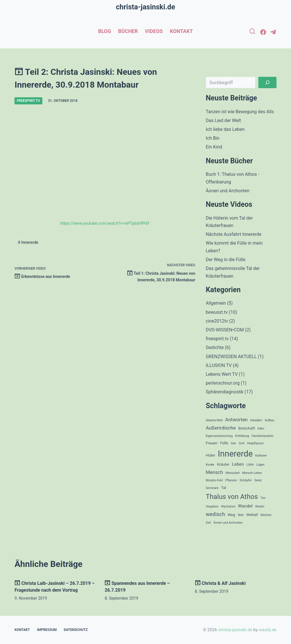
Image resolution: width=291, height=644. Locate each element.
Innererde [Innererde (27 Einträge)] (235, 454)
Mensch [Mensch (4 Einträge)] (214, 472)
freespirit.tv (28, 101)
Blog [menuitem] (104, 31)
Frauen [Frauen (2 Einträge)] (212, 443)
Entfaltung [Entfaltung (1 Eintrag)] (242, 436)
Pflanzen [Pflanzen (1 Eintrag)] (231, 480)
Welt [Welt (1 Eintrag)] (241, 515)
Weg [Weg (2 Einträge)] (231, 515)
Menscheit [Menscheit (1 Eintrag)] (233, 473)
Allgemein (216, 303)
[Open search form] (252, 31)
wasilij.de (268, 630)
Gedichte (215, 347)
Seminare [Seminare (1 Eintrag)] (212, 488)
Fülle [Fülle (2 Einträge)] (224, 443)
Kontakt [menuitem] (181, 31)
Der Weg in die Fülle (226, 260)
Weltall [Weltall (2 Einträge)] (252, 515)
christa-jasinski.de (145, 7)
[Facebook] (263, 32)
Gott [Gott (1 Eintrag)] (242, 443)
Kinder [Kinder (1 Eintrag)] (210, 465)
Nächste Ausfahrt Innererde (234, 234)
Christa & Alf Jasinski (220, 583)
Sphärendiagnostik (225, 392)
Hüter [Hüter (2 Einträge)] (210, 455)
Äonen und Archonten (228, 191)
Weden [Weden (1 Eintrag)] (260, 506)
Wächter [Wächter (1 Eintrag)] (266, 515)
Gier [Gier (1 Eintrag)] (233, 443)
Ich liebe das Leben (225, 129)
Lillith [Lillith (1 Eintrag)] (250, 465)
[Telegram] (273, 32)
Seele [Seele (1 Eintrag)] (258, 480)
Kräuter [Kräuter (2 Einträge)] (223, 464)
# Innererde (28, 242)
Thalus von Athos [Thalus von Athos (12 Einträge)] (232, 497)
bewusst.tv (217, 312)
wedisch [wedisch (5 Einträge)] (215, 514)
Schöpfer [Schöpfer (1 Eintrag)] (246, 480)
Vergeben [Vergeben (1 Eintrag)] (212, 506)
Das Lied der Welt (223, 120)
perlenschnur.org (223, 383)
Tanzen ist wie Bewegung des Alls (240, 112)
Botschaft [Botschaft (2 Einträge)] (247, 428)
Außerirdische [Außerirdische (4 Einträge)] (221, 428)
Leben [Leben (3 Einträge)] (238, 464)
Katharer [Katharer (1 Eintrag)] (261, 456)
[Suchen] (267, 82)
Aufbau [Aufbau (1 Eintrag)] (269, 420)
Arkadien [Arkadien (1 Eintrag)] (256, 420)
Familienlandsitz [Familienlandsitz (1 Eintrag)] (262, 436)
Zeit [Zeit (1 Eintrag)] (208, 523)
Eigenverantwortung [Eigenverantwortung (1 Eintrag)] (219, 436)
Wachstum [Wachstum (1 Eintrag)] (228, 506)
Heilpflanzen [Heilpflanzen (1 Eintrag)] (255, 443)
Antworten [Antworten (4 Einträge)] (236, 420)
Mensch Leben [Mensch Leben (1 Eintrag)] (252, 473)
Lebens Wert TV (222, 374)
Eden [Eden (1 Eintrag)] (261, 429)
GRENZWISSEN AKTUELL (231, 357)
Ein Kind (214, 147)
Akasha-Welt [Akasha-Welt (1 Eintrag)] (214, 420)
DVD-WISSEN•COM (225, 330)
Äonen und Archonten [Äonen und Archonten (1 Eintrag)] (228, 523)
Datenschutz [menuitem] (76, 630)
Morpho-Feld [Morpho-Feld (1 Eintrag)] (214, 480)
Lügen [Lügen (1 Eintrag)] (260, 465)
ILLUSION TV (219, 365)
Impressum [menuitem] (47, 630)
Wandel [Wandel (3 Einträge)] (245, 506)
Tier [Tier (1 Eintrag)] (263, 498)
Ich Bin (213, 138)
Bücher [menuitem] (128, 31)
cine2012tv (217, 321)
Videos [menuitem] (154, 31)
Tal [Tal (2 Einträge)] (224, 488)
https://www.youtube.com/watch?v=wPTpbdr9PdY (105, 223)
